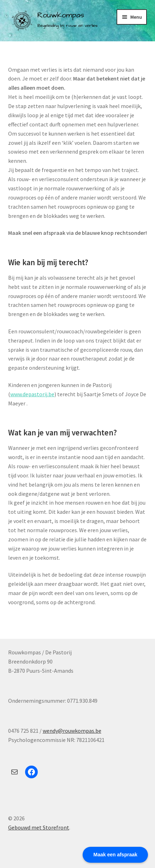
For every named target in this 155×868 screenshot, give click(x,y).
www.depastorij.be (32, 394)
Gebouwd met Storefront (39, 827)
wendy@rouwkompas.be (72, 731)
